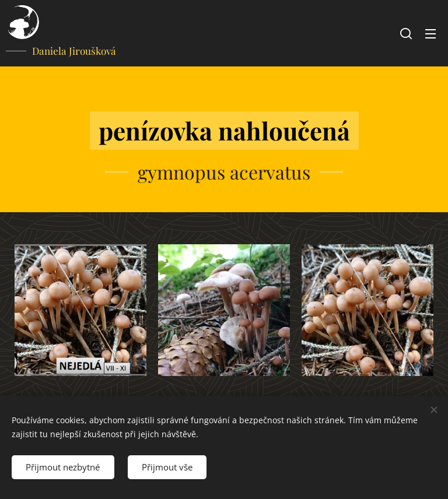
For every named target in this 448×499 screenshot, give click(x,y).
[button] (406, 33)
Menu (430, 34)
